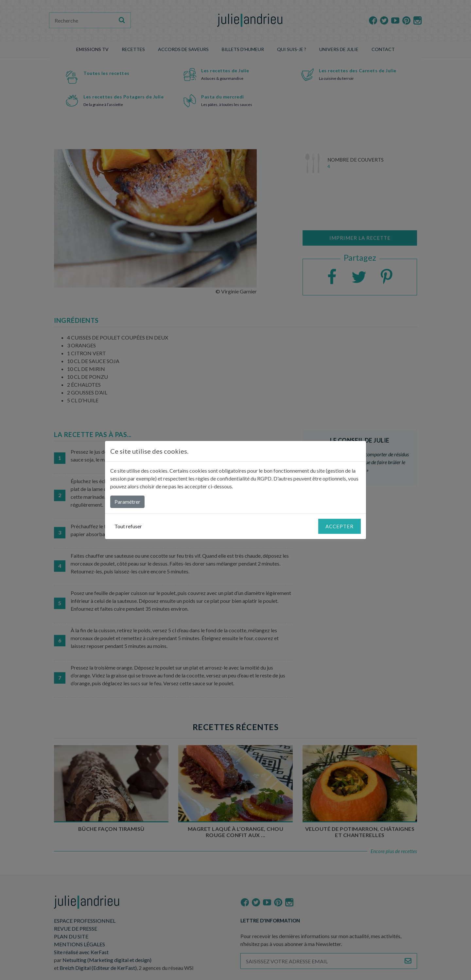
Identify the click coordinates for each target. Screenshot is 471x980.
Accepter (340, 526)
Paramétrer (127, 502)
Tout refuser (128, 526)
